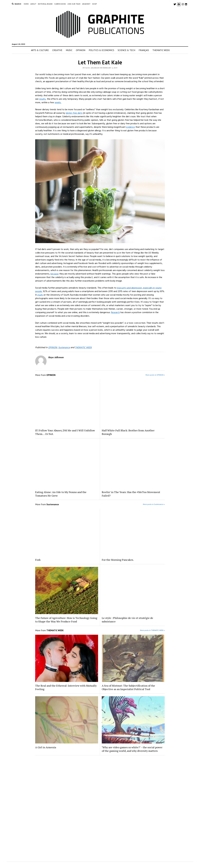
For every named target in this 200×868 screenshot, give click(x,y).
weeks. (58, 102)
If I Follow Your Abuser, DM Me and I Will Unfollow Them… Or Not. (65, 432)
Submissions (60, 4)
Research (115, 312)
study (40, 295)
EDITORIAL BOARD (45, 4)
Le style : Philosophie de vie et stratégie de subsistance (127, 620)
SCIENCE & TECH (126, 50)
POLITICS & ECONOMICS (101, 50)
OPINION (81, 50)
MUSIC (69, 50)
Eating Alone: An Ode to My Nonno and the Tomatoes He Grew (61, 494)
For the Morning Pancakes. (118, 560)
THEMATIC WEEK (161, 50)
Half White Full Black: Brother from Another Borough (128, 432)
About (33, 4)
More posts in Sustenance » (154, 504)
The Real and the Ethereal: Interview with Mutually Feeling (66, 687)
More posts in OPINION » (155, 375)
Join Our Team (74, 4)
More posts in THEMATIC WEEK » (152, 630)
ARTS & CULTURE (40, 50)
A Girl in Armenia (46, 747)
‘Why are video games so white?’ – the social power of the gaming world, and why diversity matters (132, 749)
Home (26, 4)
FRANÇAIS (144, 50)
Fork (38, 560)
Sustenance (64, 347)
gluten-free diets (74, 113)
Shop (94, 4)
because (55, 274)
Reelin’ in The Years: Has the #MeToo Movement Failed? (131, 494)
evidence (131, 127)
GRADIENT (86, 4)
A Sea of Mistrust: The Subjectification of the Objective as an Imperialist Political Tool (128, 687)
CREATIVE (57, 50)
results (42, 99)
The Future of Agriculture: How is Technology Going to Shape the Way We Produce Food (66, 620)
